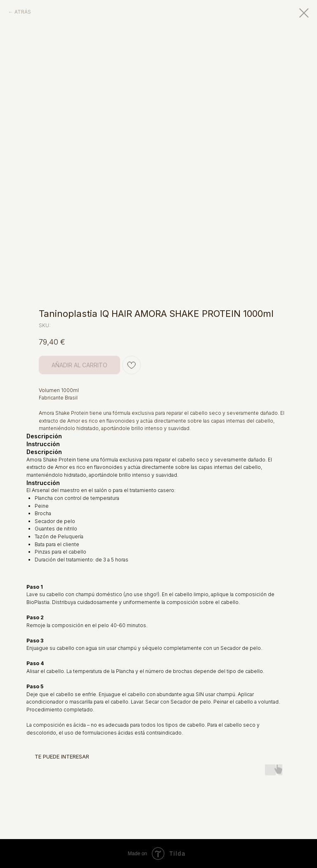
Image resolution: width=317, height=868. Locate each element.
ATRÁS (23, 12)
